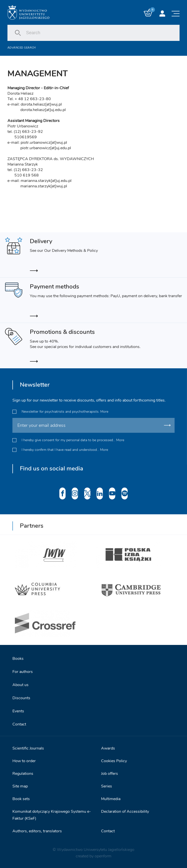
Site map (20, 786)
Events (18, 711)
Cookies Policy (114, 761)
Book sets (21, 799)
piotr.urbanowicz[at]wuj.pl (44, 143)
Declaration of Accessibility (125, 811)
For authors (23, 672)
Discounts (21, 698)
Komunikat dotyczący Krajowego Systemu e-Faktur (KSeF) (52, 815)
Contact (19, 724)
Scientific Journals (28, 748)
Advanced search (22, 48)
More (104, 412)
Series (107, 786)
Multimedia (111, 799)
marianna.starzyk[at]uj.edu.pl (46, 181)
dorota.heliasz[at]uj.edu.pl (43, 110)
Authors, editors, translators (37, 831)
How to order (24, 761)
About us (20, 685)
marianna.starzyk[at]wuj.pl (44, 186)
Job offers (110, 774)
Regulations (23, 774)
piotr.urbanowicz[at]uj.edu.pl (46, 148)
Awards (108, 748)
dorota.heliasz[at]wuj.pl (41, 104)
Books (18, 659)
